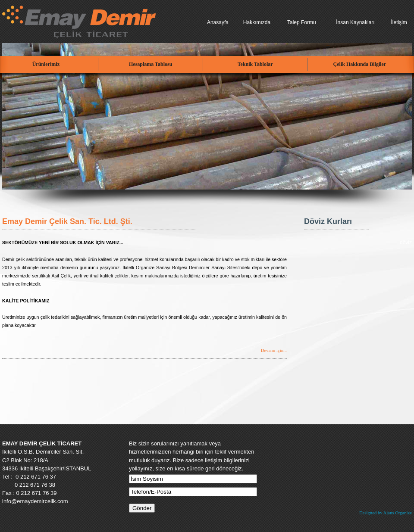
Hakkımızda (257, 22)
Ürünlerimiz (46, 64)
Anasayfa (218, 22)
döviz (406, 243)
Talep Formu (302, 22)
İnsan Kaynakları (355, 22)
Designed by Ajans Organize (386, 513)
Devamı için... (274, 350)
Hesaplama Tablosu (151, 64)
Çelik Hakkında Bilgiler (360, 64)
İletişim (399, 22)
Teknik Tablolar (255, 64)
